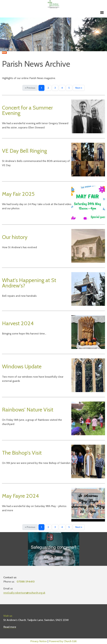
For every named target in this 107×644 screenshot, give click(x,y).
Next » (79, 88)
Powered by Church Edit (63, 641)
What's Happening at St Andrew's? (29, 283)
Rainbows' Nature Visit (28, 410)
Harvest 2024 (18, 323)
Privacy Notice (39, 641)
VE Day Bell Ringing (24, 151)
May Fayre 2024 (20, 496)
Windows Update (22, 366)
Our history (15, 237)
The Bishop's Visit (22, 453)
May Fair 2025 (18, 194)
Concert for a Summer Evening (27, 110)
